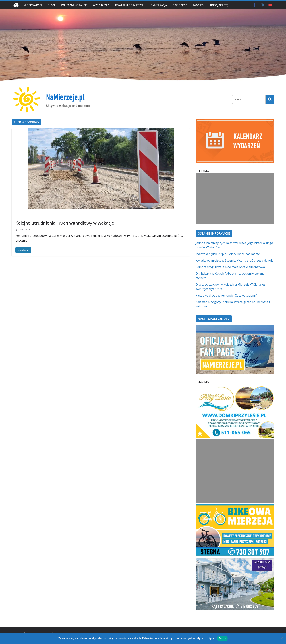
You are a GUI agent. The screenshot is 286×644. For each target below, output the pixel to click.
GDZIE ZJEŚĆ (180, 5)
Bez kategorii (24, 215)
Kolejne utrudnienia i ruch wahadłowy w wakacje (65, 223)
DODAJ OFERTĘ (219, 5)
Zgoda (222, 638)
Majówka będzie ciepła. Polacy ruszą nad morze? (228, 254)
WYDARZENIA (101, 5)
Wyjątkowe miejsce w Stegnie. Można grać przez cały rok (234, 260)
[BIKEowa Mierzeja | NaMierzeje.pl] (235, 506)
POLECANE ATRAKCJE (74, 5)
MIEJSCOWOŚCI (33, 5)
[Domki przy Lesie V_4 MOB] (235, 387)
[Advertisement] (234, 199)
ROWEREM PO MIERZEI (129, 5)
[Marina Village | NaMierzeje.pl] (235, 560)
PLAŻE (52, 5)
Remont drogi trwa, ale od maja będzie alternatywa (230, 267)
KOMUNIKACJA (158, 5)
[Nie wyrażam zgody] (281, 638)
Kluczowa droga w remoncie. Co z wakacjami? (226, 295)
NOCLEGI (199, 5)
